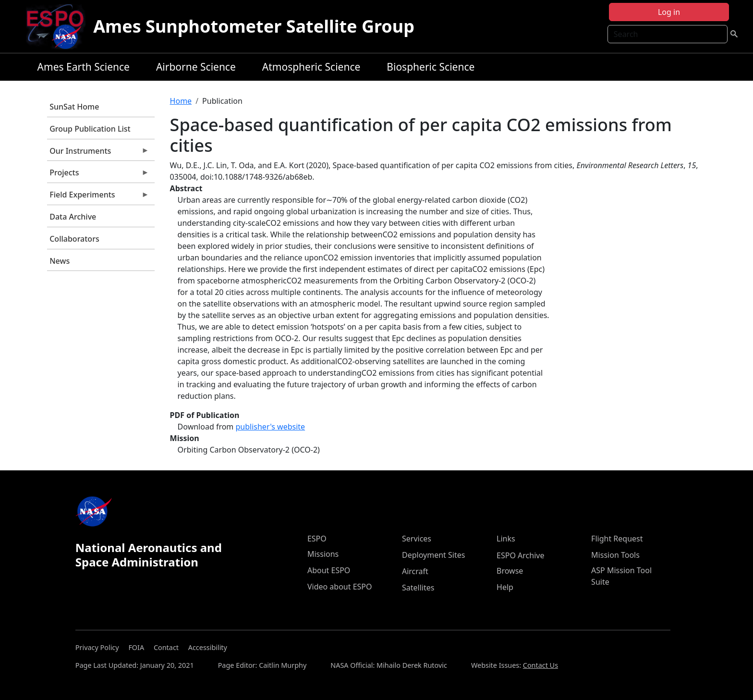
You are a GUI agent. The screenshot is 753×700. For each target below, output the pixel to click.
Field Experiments (98, 197)
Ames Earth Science (84, 67)
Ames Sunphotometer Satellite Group (254, 26)
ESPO (317, 539)
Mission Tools (615, 555)
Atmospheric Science (311, 67)
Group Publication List (90, 129)
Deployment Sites (433, 555)
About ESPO (329, 570)
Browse (510, 571)
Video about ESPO (340, 587)
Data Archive (73, 217)
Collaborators (74, 239)
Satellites (418, 588)
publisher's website (270, 427)
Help (505, 587)
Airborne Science (196, 67)
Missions (323, 554)
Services (417, 539)
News (60, 261)
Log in (669, 12)
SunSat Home (74, 107)
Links (506, 539)
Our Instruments (98, 153)
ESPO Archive (520, 555)
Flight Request (617, 539)
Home (181, 101)
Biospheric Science (431, 67)
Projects (98, 175)
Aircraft (415, 571)
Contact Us (540, 665)
